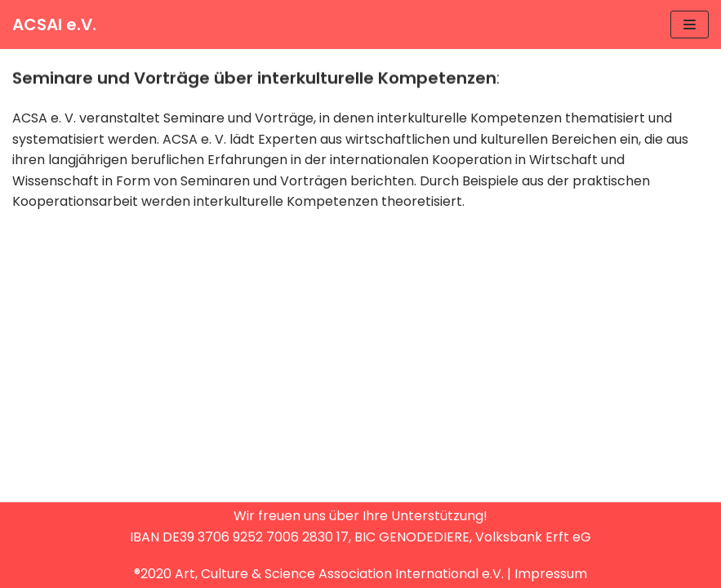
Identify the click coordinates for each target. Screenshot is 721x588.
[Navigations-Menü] (690, 24)
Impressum (551, 574)
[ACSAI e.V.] (54, 24)
